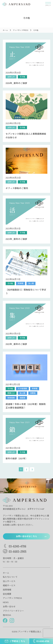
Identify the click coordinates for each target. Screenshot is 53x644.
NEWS (6, 602)
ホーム (6, 573)
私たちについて (10, 577)
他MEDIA (7, 615)
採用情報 (7, 590)
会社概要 (7, 594)
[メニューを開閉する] (48, 4)
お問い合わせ (9, 606)
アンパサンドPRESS (12, 598)
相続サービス (9, 585)
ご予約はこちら (14, 641)
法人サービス (9, 581)
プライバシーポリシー (13, 611)
